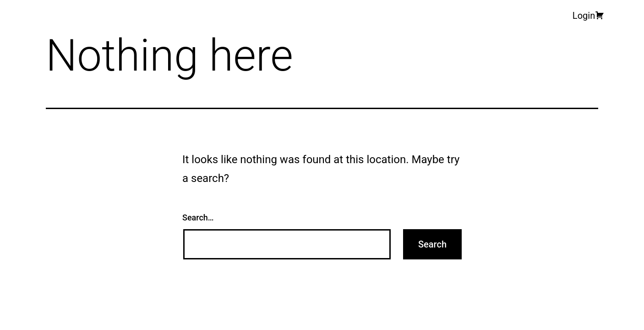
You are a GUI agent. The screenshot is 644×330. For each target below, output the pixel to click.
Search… (198, 217)
